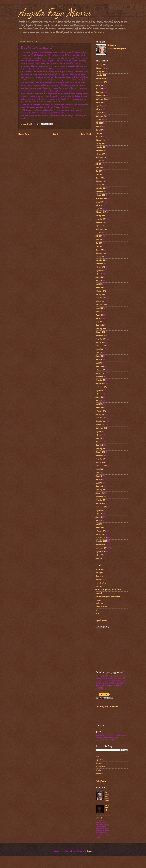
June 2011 (99, 476)
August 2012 (100, 432)
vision (98, 614)
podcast (98, 600)
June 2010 (99, 517)
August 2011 (100, 469)
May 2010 (99, 521)
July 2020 (99, 123)
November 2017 (101, 222)
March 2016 (100, 288)
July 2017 (99, 236)
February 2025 (101, 68)
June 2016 (99, 277)
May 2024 (99, 89)
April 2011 (99, 483)
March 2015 (100, 325)
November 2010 (101, 500)
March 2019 (100, 178)
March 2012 (100, 445)
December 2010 (101, 497)
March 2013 (100, 408)
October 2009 (100, 545)
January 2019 (100, 185)
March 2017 (100, 250)
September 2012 (101, 428)
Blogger (90, 851)
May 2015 (99, 319)
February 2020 (101, 140)
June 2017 (99, 240)
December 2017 (101, 219)
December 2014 (101, 336)
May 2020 (99, 130)
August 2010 (100, 510)
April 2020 (99, 133)
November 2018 (101, 192)
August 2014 (100, 349)
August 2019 (100, 161)
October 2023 (101, 96)
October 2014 (100, 342)
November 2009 (101, 541)
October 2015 (100, 301)
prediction (99, 603)
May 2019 (99, 171)
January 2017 (100, 257)
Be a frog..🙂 (107, 808)
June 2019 (99, 168)
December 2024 (101, 75)
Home (55, 134)
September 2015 (101, 305)
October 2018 (100, 195)
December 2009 (101, 538)
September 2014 (101, 346)
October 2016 (100, 267)
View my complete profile (117, 49)
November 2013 (101, 380)
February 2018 (101, 212)
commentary (100, 579)
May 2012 (99, 442)
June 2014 (99, 356)
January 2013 (100, 414)
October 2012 (100, 425)
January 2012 (100, 452)
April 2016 (99, 284)
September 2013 (101, 387)
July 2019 (99, 164)
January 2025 (101, 72)
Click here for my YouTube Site (107, 707)
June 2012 (99, 438)
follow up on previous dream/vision (108, 590)
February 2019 (101, 181)
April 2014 (99, 363)
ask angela (99, 573)
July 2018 (99, 205)
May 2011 (99, 480)
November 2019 (101, 151)
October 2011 (100, 462)
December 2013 (101, 377)
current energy (101, 583)
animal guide (100, 569)
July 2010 (99, 514)
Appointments (100, 760)
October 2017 (100, 226)
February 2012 (101, 449)
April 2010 (99, 524)
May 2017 (99, 243)
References (99, 774)
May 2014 (99, 360)
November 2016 (101, 264)
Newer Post (24, 134)
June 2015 (99, 315)
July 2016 (99, 274)
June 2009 (99, 558)
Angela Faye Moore (54, 13)
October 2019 (100, 154)
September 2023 (102, 99)
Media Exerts (100, 767)
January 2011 (100, 493)
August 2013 (100, 390)
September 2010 (101, 507)
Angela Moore (115, 45)
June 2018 (99, 209)
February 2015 (101, 329)
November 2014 (101, 339)
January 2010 (100, 534)
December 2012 (101, 418)
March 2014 (100, 366)
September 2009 (101, 548)
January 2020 (100, 144)
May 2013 (99, 401)
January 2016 (100, 294)
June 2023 (99, 106)
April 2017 (99, 247)
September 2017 (101, 229)
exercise (99, 586)
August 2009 (100, 551)
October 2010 (100, 504)
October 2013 (100, 384)
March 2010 (100, 528)
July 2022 (99, 109)
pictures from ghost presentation (108, 597)
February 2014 (101, 370)
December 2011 (101, 456)
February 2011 (101, 490)
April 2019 (99, 175)
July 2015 (99, 312)
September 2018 (101, 199)
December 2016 (101, 260)
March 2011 (99, 486)
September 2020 (101, 116)
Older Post (86, 134)
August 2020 (100, 120)
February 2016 (101, 291)
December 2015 (101, 298)
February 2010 (101, 531)
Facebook (99, 763)
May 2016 (99, 281)
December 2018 (101, 188)
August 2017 (100, 233)
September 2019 (101, 157)
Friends (98, 770)
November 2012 (101, 421)
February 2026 (101, 65)
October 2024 (101, 79)
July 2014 (99, 353)
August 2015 (100, 308)
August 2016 (100, 270)
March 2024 (100, 92)
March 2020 (100, 137)
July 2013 (99, 394)
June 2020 (99, 127)
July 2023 (99, 103)
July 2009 (99, 555)
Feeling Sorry (101, 781)
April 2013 (99, 404)
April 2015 (99, 322)
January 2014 (100, 373)
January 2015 (100, 332)
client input (99, 576)
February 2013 (101, 411)
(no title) (99, 818)
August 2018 (100, 202)
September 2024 (102, 82)
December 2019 (101, 147)
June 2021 (99, 113)
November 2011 (101, 459)
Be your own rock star (107, 796)
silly (97, 610)
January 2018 (100, 216)
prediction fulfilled (102, 607)
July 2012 (99, 435)
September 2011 (101, 466)
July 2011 (99, 473)
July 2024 (99, 85)
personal (99, 593)
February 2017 (101, 253)
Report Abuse (101, 620)
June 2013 (99, 397)
